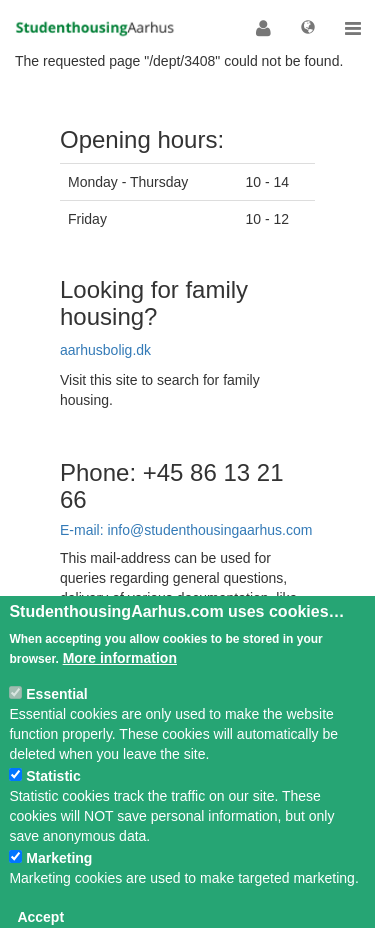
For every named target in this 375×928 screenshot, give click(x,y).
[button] (263, 28)
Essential (56, 716)
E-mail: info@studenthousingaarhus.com (186, 530)
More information (120, 680)
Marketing (59, 880)
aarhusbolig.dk (105, 350)
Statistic (53, 798)
